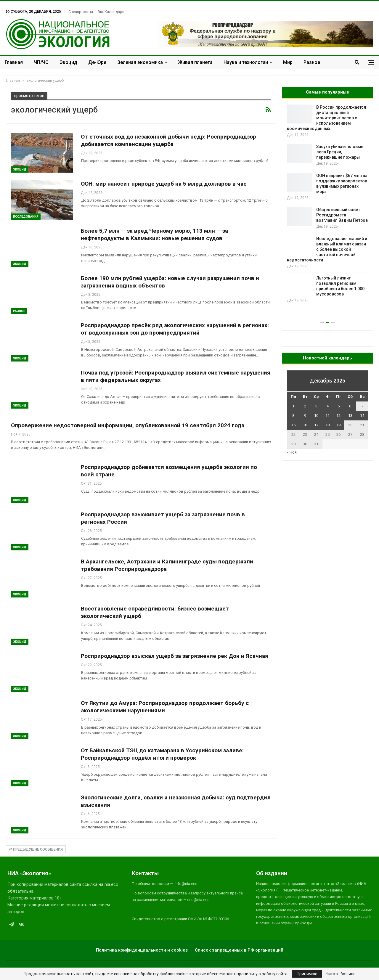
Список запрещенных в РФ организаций (239, 950)
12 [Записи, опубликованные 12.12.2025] (338, 416)
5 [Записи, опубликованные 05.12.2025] (339, 406)
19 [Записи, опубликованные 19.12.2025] (338, 425)
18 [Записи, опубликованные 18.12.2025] (327, 425)
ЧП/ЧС (41, 62)
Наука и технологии (246, 62)
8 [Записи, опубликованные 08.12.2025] (293, 416)
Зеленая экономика (140, 62)
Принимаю (307, 974)
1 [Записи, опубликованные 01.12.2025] (293, 406)
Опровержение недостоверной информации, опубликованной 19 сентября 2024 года (128, 425)
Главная (14, 62)
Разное (312, 62)
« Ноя (292, 452)
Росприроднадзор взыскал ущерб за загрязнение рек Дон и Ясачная (175, 656)
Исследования (26, 217)
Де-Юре (97, 62)
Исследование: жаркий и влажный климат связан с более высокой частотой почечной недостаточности (327, 249)
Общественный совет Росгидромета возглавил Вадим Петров (342, 215)
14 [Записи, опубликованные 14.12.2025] (362, 416)
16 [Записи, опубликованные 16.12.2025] (305, 425)
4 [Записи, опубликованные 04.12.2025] (328, 406)
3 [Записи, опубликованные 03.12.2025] (316, 406)
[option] (327, 204)
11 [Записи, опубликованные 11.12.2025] (327, 416)
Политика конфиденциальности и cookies (142, 950)
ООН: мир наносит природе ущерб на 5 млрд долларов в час (164, 184)
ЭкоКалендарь (111, 12)
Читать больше (341, 974)
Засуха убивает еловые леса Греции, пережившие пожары (340, 152)
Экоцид (68, 62)
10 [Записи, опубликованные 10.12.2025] (316, 416)
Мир (288, 62)
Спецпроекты (81, 12)
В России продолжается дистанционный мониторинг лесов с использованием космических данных (326, 118)
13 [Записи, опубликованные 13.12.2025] (350, 416)
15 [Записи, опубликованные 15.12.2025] (293, 425)
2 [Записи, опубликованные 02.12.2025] (305, 406)
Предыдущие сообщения (36, 849)
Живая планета (195, 62)
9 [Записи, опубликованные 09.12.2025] (305, 416)
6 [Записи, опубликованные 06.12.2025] (350, 406)
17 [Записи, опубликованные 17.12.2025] (316, 425)
